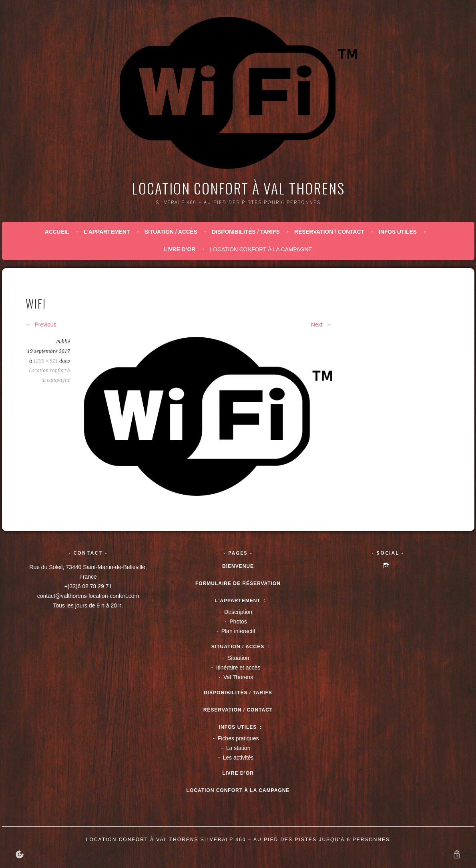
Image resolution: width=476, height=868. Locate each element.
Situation (238, 658)
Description (238, 612)
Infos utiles (398, 232)
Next (321, 325)
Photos (238, 621)
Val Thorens (238, 677)
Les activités (238, 758)
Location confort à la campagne (261, 250)
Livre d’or (180, 250)
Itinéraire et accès (238, 668)
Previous (41, 325)
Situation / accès (171, 232)
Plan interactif (238, 631)
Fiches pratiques (238, 738)
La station (238, 748)
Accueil (57, 232)
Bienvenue (238, 566)
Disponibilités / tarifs (246, 232)
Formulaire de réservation (238, 583)
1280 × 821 (46, 361)
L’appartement (107, 232)
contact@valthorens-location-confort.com (88, 596)
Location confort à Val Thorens (238, 188)
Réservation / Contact (329, 232)
